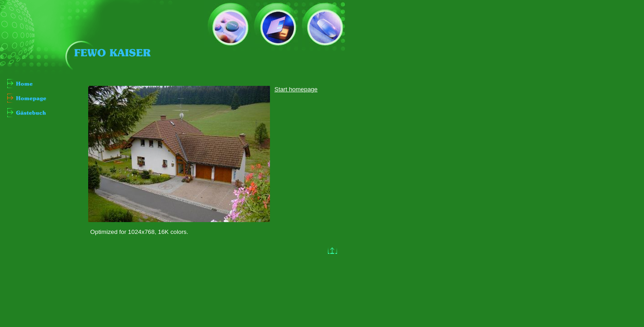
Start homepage (296, 89)
